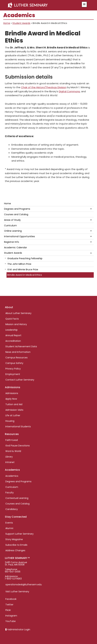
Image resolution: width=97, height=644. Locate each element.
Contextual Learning (17, 498)
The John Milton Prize (19, 264)
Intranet (10, 462)
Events (9, 523)
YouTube (11, 621)
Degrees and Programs (17, 209)
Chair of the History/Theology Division (44, 87)
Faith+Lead (12, 440)
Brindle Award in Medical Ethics (25, 275)
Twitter (9, 605)
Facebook (11, 599)
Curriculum (10, 225)
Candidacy (12, 509)
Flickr (8, 610)
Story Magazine (14, 539)
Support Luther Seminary (19, 534)
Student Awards (21, 23)
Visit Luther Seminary (17, 592)
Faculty (10, 493)
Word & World (13, 451)
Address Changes (15, 550)
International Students (18, 427)
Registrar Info (12, 242)
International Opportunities (19, 236)
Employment (13, 374)
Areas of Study (12, 220)
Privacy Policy (13, 369)
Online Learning (13, 231)
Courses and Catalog (16, 214)
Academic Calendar (15, 247)
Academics (12, 476)
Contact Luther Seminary (20, 380)
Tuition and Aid (14, 404)
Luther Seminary (41, 5)
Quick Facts (12, 319)
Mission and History (16, 324)
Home (7, 23)
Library (9, 457)
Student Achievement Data (21, 346)
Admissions (12, 393)
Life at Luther (13, 415)
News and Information (18, 352)
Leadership (11, 330)
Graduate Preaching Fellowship (25, 258)
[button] (84, 4)
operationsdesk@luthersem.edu (24, 584)
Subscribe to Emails (16, 545)
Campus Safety (14, 363)
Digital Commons (69, 91)
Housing (10, 421)
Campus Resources (16, 358)
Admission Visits (14, 410)
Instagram (11, 616)
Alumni (9, 528)
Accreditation (13, 341)
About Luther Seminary (18, 313)
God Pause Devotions (18, 446)
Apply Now (11, 399)
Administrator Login (19, 629)
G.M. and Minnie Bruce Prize (23, 270)
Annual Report (13, 335)
